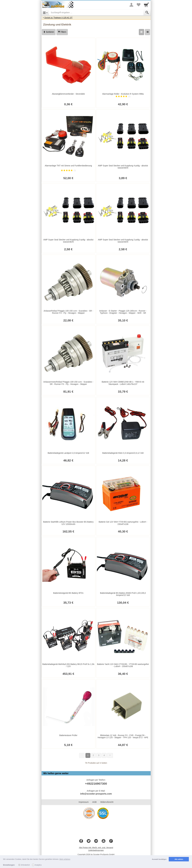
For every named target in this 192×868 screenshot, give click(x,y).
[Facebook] (81, 841)
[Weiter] (110, 755)
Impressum (84, 802)
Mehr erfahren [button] (65, 859)
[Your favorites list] (139, 5)
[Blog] (96, 841)
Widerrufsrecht (107, 802)
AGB (94, 802)
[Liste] (147, 32)
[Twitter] (89, 841)
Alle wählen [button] (179, 859)
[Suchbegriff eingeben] (96, 13)
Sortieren (49, 32)
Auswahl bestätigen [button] (159, 859)
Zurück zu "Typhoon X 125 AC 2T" (59, 18)
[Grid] (141, 32)
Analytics (38, 865)
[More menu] (131, 5)
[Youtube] (104, 841)
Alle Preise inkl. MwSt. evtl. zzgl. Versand (96, 848)
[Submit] (147, 13)
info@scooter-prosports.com (96, 794)
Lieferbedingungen (96, 850)
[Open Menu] (45, 13)
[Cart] (146, 5)
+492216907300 (96, 784)
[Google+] (111, 841)
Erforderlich (25, 865)
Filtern (62, 32)
